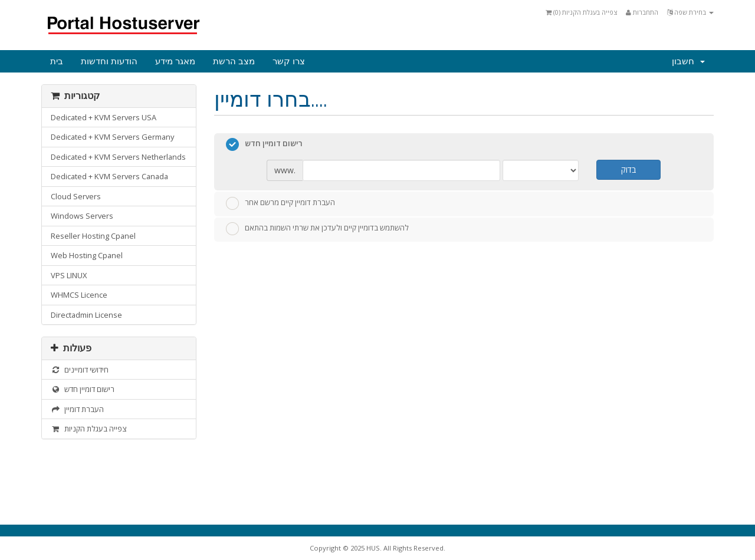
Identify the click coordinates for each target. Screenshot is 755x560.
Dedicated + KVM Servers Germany (112, 137)
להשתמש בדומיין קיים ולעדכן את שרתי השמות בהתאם (317, 229)
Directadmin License (86, 315)
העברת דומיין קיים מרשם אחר (280, 203)
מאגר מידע (175, 61)
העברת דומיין (77, 409)
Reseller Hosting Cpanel (93, 236)
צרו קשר (289, 61)
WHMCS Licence (79, 295)
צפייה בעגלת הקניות (88, 429)
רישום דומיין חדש (83, 389)
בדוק (628, 169)
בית (57, 61)
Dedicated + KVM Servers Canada (109, 176)
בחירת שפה (690, 12)
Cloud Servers (76, 196)
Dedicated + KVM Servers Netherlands (118, 157)
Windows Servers (82, 216)
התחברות (642, 12)
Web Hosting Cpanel (87, 255)
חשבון (688, 61)
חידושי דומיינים (80, 370)
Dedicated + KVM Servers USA (104, 117)
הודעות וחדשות (109, 61)
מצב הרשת (234, 61)
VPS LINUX (69, 275)
